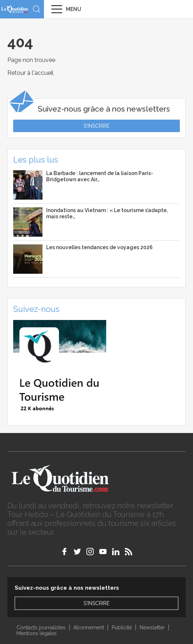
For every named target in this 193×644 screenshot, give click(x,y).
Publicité (122, 627)
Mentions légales (37, 633)
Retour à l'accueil (30, 73)
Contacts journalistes (41, 627)
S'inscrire (96, 126)
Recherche (37, 9)
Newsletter (152, 627)
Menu (74, 9)
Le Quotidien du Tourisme (15, 9)
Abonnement (89, 627)
